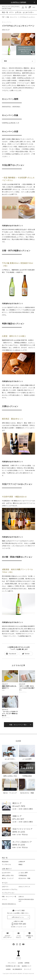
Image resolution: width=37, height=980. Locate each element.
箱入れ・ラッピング (8, 878)
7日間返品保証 (23, 875)
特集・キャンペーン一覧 (9, 897)
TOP (3, 17)
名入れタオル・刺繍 (24, 878)
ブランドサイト (12, 963)
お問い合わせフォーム (18, 917)
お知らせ (21, 897)
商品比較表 (5, 862)
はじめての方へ (28, 12)
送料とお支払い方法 (8, 875)
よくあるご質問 (23, 873)
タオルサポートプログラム (10, 889)
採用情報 (27, 963)
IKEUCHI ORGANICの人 (9, 904)
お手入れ (18, 12)
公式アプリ (5, 887)
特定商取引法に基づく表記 (13, 966)
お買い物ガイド (7, 869)
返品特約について (27, 966)
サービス (5, 883)
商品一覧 (5, 858)
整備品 (20, 864)
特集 (3, 690)
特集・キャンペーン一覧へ (18, 725)
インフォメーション (8, 893)
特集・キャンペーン (12, 17)
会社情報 (20, 963)
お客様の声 (22, 862)
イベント (5, 899)
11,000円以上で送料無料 (18, 2)
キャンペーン (7, 22)
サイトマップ (28, 969)
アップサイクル (6, 864)
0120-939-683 (20, 924)
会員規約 (8, 969)
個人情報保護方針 (17, 969)
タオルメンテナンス (24, 887)
